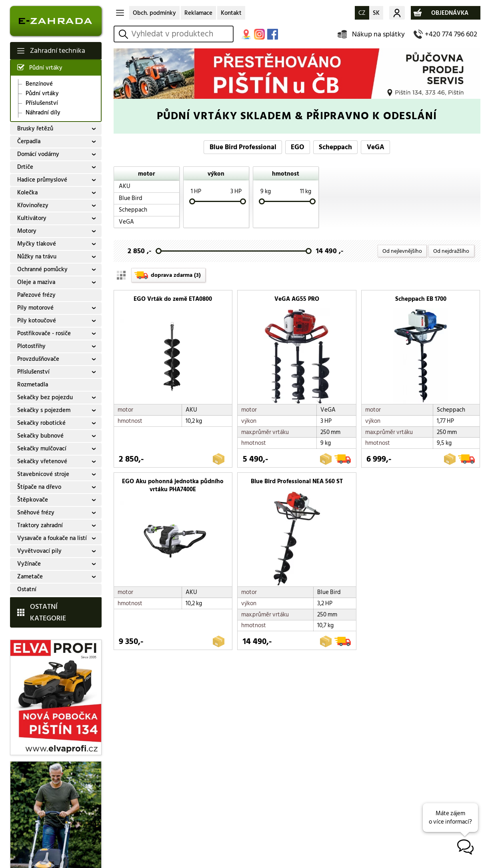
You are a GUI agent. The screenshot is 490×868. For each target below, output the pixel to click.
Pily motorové (35, 308)
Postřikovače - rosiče (44, 333)
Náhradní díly (43, 113)
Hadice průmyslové (42, 180)
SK (376, 13)
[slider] (192, 201)
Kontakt (231, 13)
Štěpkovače (33, 500)
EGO (298, 147)
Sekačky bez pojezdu (45, 397)
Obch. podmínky (154, 13)
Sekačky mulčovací (42, 449)
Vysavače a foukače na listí (52, 538)
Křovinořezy (33, 205)
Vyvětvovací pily (39, 551)
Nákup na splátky (378, 34)
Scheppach (335, 147)
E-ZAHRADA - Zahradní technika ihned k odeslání (56, 21)
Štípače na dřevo (39, 487)
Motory (27, 231)
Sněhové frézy (36, 513)
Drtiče (25, 167)
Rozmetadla (33, 385)
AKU (125, 186)
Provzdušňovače (38, 359)
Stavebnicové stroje (43, 474)
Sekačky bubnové (40, 436)
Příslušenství (42, 103)
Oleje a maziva (36, 282)
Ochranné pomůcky (42, 269)
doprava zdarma (176, 275)
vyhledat (125, 34)
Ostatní (27, 589)
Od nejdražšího (451, 251)
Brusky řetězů (35, 129)
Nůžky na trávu (37, 257)
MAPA (246, 34)
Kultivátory (32, 218)
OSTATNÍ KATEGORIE (48, 612)
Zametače (30, 577)
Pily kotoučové (37, 321)
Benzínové (39, 84)
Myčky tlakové (37, 244)
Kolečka (27, 193)
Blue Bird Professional (243, 147)
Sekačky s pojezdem (44, 410)
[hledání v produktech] (181, 34)
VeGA (376, 147)
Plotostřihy (31, 346)
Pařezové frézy (36, 295)
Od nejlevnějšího (402, 251)
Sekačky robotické (41, 423)
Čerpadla (29, 141)
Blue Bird (131, 198)
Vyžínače (29, 564)
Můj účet (397, 13)
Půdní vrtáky (46, 68)
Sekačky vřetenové (42, 461)
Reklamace (198, 13)
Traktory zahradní (40, 525)
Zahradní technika (58, 51)
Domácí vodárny (38, 154)
